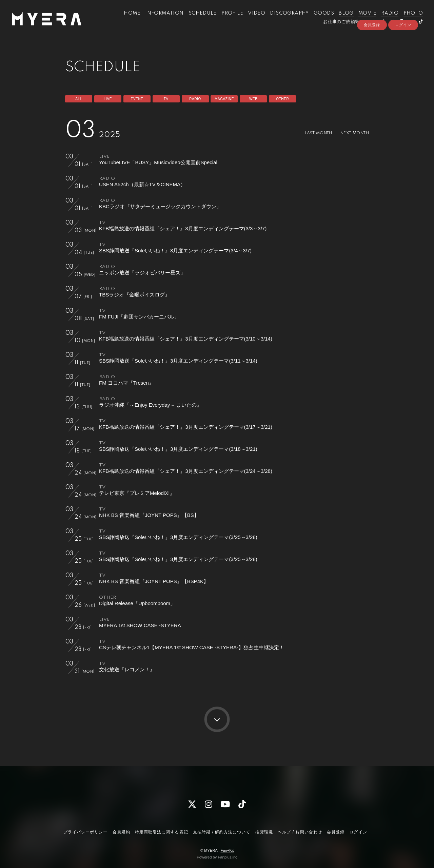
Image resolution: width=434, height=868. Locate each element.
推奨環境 (264, 832)
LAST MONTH (311, 133)
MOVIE (362, 20)
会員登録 (372, 40)
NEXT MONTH (352, 133)
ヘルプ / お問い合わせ (300, 832)
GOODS (318, 20)
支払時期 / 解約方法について (222, 832)
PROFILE (227, 20)
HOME (127, 20)
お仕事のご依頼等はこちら (345, 28)
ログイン (403, 40)
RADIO (384, 20)
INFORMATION (159, 20)
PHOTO (408, 20)
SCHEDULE (197, 20)
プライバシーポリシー (85, 832)
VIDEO (251, 20)
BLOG (341, 20)
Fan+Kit (227, 850)
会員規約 (121, 832)
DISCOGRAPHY (284, 20)
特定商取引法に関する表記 (161, 832)
